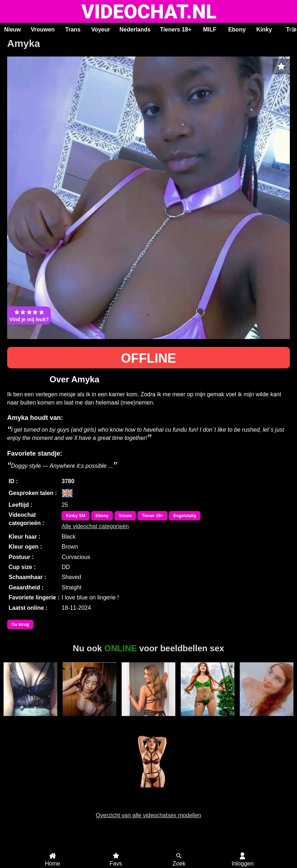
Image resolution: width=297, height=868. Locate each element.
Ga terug (20, 624)
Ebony (237, 30)
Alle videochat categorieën (95, 526)
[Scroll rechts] (293, 30)
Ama (30, 720)
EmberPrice (207, 720)
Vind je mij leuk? (29, 315)
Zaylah (266, 720)
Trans (73, 30)
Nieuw (12, 30)
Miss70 (149, 720)
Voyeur (101, 30)
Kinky (264, 30)
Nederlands (135, 30)
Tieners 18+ (176, 30)
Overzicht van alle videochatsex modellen (148, 815)
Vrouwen (43, 30)
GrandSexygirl (90, 720)
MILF (210, 30)
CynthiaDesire (149, 791)
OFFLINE (148, 358)
